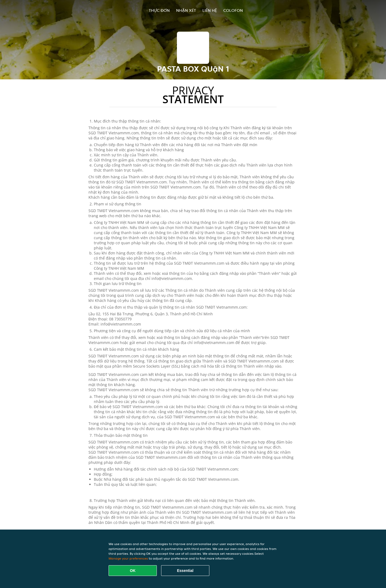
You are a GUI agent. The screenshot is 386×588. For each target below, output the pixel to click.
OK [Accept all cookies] (133, 571)
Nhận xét (186, 10)
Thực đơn (159, 10)
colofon (233, 10)
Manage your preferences (128, 558)
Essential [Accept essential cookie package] (185, 571)
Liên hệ (210, 10)
